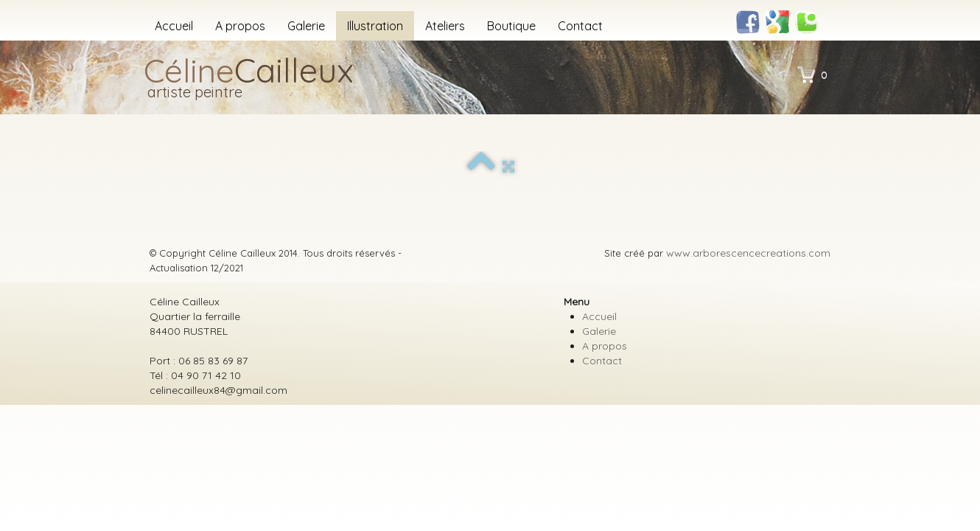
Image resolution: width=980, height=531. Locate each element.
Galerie (306, 26)
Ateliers (445, 26)
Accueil (174, 26)
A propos (240, 26)
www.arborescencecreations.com (748, 253)
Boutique (511, 26)
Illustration (375, 26)
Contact (580, 26)
